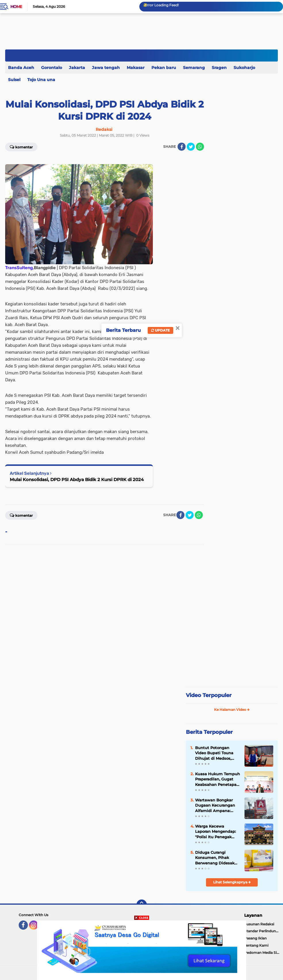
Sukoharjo (244, 68)
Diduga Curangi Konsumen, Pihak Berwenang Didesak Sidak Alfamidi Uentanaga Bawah (215, 858)
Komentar (21, 515)
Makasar (136, 68)
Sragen (219, 68)
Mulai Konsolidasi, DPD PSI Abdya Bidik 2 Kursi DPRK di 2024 (77, 480)
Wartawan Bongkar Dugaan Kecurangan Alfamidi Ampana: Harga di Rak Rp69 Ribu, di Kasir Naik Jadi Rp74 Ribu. (217, 805)
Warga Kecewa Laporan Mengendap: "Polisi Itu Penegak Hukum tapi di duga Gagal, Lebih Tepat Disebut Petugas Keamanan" (215, 832)
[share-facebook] (182, 147)
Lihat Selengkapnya (232, 882)
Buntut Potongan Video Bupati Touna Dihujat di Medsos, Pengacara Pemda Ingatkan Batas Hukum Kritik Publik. (215, 753)
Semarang (194, 68)
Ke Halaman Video (232, 710)
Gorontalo (52, 68)
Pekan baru (164, 68)
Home (16, 7)
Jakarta (77, 68)
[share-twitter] (191, 147)
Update (160, 330)
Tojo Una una (41, 80)
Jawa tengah (106, 68)
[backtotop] (142, 905)
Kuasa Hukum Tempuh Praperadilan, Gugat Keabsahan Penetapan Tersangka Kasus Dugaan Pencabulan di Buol (217, 779)
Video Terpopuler (209, 695)
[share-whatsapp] (200, 147)
